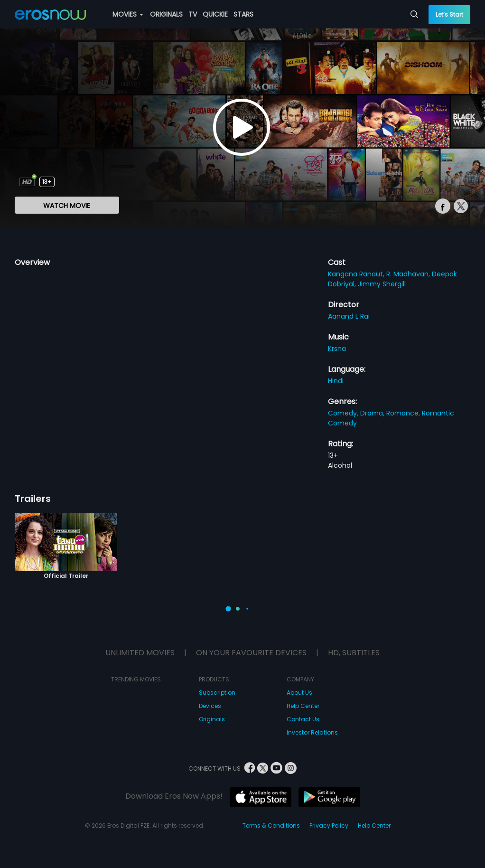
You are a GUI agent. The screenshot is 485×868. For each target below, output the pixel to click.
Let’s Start (449, 14)
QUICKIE (215, 14)
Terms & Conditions (271, 826)
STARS (243, 14)
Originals (212, 719)
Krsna (337, 349)
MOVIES (128, 14)
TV (193, 14)
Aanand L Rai (349, 316)
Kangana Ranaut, (357, 274)
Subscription (217, 693)
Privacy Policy (329, 826)
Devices (210, 706)
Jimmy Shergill (382, 284)
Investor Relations (312, 732)
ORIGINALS (166, 14)
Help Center (303, 706)
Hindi (336, 381)
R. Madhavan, (409, 274)
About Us (299, 693)
